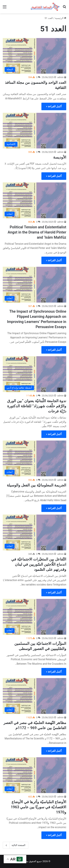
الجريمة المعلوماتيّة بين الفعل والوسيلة (37, 485)
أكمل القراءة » (54, 106)
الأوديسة (60, 157)
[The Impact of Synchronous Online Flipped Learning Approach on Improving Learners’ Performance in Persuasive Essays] (34, 285)
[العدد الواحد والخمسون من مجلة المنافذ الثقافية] (34, 56)
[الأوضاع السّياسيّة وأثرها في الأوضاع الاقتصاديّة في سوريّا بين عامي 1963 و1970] (34, 775)
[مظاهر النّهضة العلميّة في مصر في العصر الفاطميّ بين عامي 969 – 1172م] (34, 696)
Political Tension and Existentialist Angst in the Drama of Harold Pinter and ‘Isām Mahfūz (37, 232)
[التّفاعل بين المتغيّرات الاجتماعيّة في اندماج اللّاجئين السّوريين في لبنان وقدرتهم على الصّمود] (34, 532)
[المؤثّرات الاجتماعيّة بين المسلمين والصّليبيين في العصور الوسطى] (34, 617)
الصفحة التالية (16, 845)
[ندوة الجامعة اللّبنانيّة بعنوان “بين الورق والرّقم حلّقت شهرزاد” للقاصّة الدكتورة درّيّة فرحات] (34, 374)
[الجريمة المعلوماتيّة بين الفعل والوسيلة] (34, 458)
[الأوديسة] (34, 131)
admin (60, 77)
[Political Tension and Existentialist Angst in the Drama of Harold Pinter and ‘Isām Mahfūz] (34, 200)
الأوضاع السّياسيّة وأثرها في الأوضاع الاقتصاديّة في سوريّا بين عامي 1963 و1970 (38, 807)
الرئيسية (61, 18)
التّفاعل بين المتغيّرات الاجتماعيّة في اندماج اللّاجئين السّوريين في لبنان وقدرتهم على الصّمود (39, 564)
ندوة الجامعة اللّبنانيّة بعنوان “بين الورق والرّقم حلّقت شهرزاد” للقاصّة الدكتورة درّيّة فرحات (37, 406)
